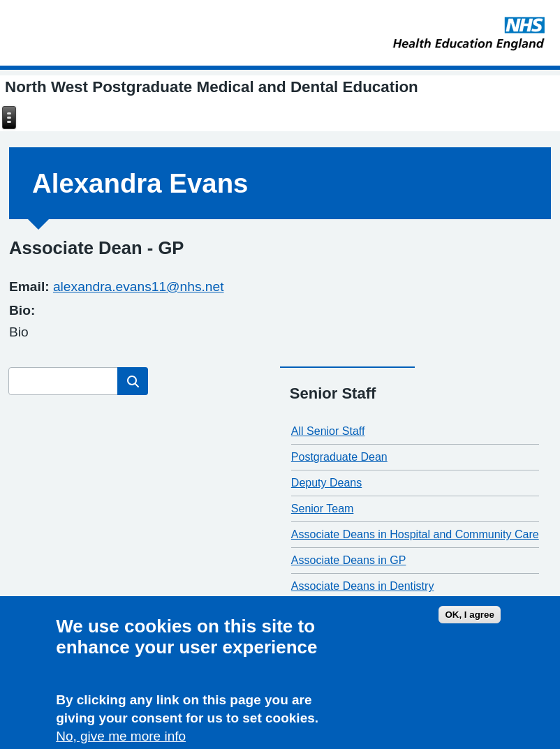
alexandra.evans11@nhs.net (139, 287)
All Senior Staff (328, 431)
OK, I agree (469, 616)
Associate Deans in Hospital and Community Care (415, 534)
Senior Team (323, 509)
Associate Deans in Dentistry (363, 586)
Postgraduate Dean (339, 457)
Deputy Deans (326, 483)
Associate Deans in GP (349, 560)
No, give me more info (121, 737)
